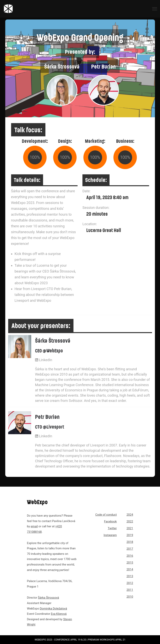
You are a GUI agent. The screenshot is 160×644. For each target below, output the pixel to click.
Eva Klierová (59, 614)
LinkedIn (44, 360)
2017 (130, 549)
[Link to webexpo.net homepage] (23, 9)
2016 (130, 556)
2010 (130, 597)
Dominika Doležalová (53, 609)
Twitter (112, 528)
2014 (130, 569)
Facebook (110, 521)
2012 (130, 583)
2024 (130, 515)
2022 (130, 521)
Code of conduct (106, 515)
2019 (130, 535)
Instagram (110, 535)
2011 (130, 590)
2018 (130, 542)
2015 (130, 563)
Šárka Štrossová (49, 598)
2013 (130, 576)
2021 (130, 528)
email (34, 526)
